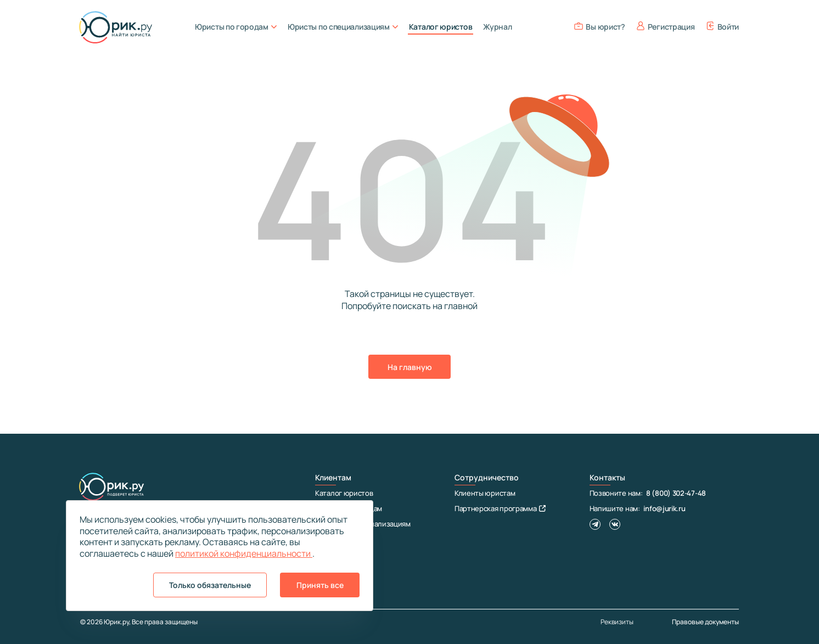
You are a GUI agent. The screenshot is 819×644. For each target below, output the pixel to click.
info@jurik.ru (664, 508)
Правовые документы (705, 622)
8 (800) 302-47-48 (676, 493)
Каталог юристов (441, 27)
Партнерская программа (500, 508)
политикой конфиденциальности (244, 553)
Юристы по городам (236, 27)
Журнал (497, 27)
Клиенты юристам (485, 493)
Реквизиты (617, 622)
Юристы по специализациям (343, 27)
